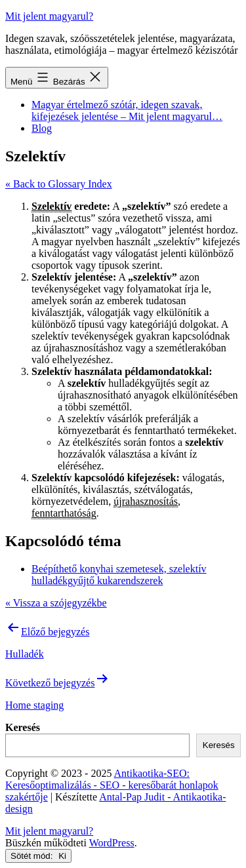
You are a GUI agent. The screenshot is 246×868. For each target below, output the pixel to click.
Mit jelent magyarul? (49, 16)
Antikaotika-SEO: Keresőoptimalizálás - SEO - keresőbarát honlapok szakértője (112, 785)
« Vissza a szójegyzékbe (56, 603)
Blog (42, 128)
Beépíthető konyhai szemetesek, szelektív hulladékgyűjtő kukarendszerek (119, 575)
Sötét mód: (38, 856)
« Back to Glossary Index (59, 184)
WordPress (112, 843)
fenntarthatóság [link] (64, 513)
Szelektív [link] (51, 206)
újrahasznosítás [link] (146, 501)
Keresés (23, 727)
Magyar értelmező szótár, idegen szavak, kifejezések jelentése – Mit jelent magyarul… (127, 110)
